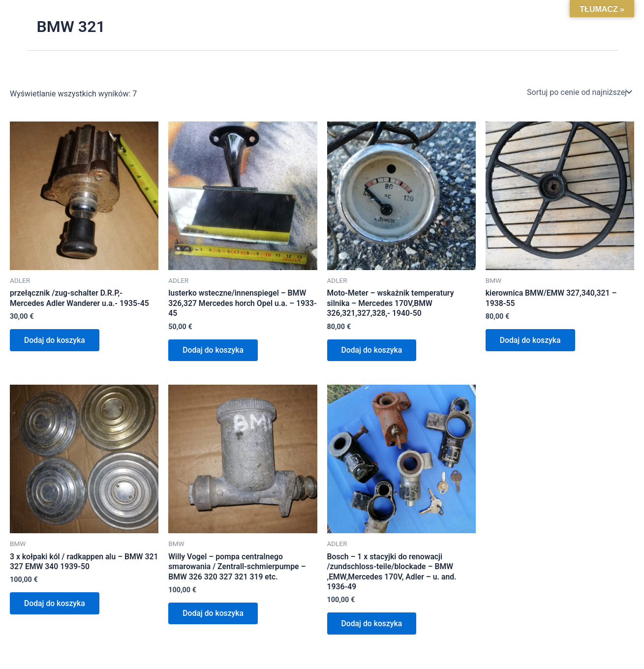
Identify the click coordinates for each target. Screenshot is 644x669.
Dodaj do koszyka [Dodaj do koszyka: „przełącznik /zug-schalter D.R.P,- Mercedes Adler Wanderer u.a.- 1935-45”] (56, 341)
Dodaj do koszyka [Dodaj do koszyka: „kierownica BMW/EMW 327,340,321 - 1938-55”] (531, 341)
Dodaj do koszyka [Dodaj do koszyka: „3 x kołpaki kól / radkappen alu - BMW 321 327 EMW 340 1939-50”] (56, 605)
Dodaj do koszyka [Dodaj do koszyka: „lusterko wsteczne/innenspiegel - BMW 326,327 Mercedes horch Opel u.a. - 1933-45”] (214, 351)
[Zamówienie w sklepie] (579, 92)
